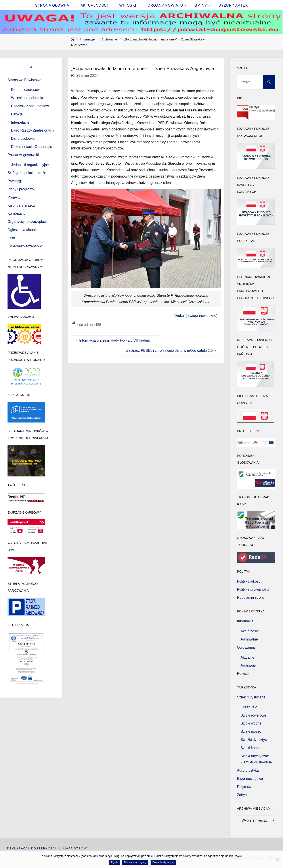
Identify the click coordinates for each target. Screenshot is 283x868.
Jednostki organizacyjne (30, 165)
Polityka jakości (249, 581)
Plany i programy (21, 189)
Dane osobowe (23, 139)
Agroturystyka (248, 770)
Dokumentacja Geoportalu (32, 147)
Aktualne (247, 657)
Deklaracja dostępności (32, 848)
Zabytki (243, 795)
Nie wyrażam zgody (135, 862)
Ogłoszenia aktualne (24, 230)
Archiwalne (109, 39)
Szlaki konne (251, 748)
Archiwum (248, 665)
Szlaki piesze (251, 731)
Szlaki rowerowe (253, 715)
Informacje (87, 39)
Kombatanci (17, 213)
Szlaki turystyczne (251, 697)
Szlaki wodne (251, 723)
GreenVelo (249, 707)
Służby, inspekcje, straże (27, 173)
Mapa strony (76, 848)
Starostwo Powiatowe (24, 80)
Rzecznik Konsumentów (30, 106)
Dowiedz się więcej (163, 862)
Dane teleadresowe (26, 90)
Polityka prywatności (253, 590)
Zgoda (115, 862)
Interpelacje (20, 122)
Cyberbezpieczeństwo (25, 246)
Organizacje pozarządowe (28, 222)
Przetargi (15, 181)
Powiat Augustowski (23, 155)
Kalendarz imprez (21, 206)
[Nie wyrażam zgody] (277, 859)
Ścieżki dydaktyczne (256, 740)
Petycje (17, 114)
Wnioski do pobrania (27, 98)
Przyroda (244, 787)
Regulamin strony (251, 597)
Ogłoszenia (246, 647)
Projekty (14, 197)
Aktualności (250, 631)
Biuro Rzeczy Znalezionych (32, 130)
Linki (11, 238)
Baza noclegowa (250, 779)
